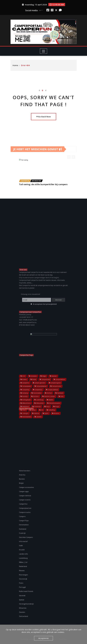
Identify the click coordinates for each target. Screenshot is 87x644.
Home (15, 67)
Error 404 (25, 67)
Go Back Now (44, 117)
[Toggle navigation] (43, 51)
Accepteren (43, 638)
